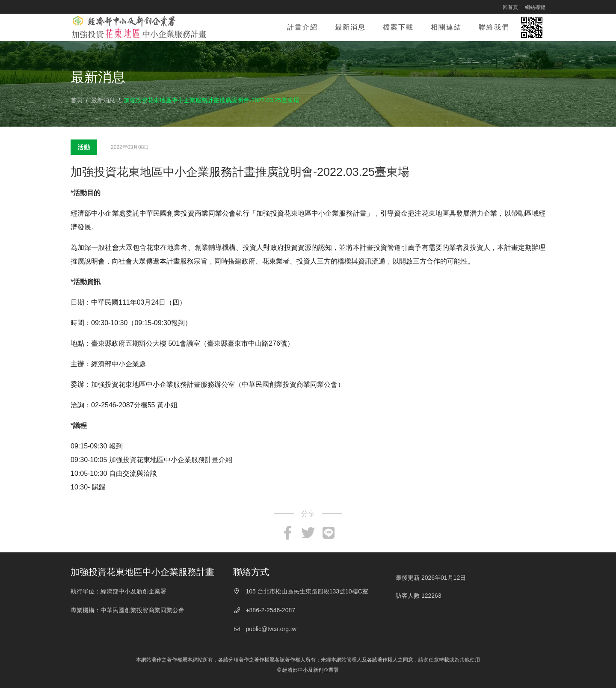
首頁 (77, 100)
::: (492, 7)
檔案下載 (398, 27)
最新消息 (355, 25)
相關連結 (446, 27)
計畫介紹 (302, 27)
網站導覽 (535, 7)
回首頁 (510, 7)
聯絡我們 (494, 27)
